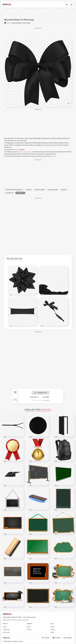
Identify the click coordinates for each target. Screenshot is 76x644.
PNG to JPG (6, 632)
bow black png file (40, 190)
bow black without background (14, 190)
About (29, 627)
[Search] (67, 5)
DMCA (53, 632)
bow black (29, 190)
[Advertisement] (38, 33)
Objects (17, 149)
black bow (64, 190)
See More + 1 (20, 193)
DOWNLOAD (41, 393)
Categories (6, 630)
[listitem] (46, 638)
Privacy (53, 630)
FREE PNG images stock (24, 152)
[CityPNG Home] (7, 5)
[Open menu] (71, 5)
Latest (5, 627)
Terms (53, 627)
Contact (29, 630)
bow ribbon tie (9, 193)
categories (53, 156)
